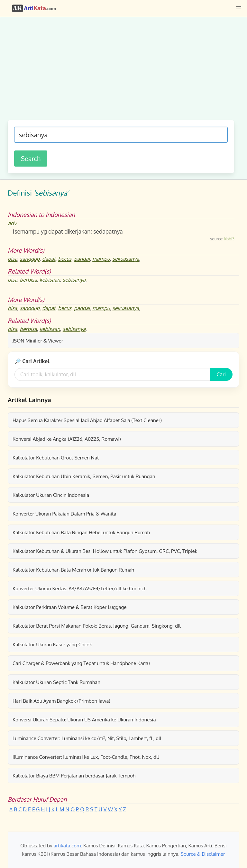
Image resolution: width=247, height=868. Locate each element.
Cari (221, 374)
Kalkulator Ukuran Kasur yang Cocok (52, 644)
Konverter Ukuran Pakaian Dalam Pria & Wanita (64, 514)
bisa (13, 259)
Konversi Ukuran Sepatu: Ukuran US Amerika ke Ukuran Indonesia (84, 719)
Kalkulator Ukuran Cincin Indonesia (51, 495)
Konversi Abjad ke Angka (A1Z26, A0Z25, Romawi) (67, 439)
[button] (239, 8)
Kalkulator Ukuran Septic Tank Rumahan (56, 682)
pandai (82, 259)
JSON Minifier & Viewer (38, 341)
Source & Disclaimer (203, 854)
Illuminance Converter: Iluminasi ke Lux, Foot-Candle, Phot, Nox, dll (86, 757)
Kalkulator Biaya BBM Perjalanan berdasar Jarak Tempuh (74, 776)
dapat (49, 259)
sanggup (30, 259)
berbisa (28, 280)
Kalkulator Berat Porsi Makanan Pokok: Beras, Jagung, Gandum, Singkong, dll (96, 626)
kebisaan (50, 280)
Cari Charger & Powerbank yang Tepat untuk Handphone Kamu (81, 663)
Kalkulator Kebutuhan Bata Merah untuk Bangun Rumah (73, 570)
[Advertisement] (121, 72)
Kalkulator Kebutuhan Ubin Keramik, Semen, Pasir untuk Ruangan (84, 476)
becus (65, 259)
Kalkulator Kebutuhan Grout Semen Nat (56, 458)
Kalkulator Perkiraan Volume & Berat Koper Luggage (70, 607)
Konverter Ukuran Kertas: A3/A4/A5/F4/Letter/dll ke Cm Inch (80, 588)
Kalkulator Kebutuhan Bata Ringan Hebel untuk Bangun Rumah (81, 532)
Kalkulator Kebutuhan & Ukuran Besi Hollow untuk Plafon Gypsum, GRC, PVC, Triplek (105, 551)
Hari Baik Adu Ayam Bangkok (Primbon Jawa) (61, 701)
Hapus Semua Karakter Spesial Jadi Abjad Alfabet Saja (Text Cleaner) (87, 420)
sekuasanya (126, 259)
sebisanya (74, 280)
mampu (101, 259)
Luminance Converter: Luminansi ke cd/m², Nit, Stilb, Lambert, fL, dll (87, 738)
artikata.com (67, 845)
